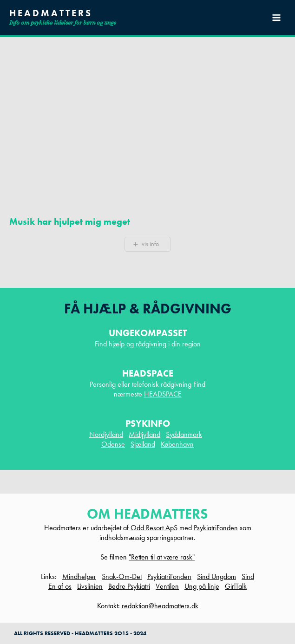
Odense (113, 444)
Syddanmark (184, 434)
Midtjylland (144, 434)
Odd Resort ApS (154, 528)
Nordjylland (106, 434)
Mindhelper (79, 576)
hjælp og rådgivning (138, 344)
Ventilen (167, 586)
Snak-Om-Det (122, 576)
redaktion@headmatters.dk (160, 606)
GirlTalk (236, 586)
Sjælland (143, 444)
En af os (60, 586)
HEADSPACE (163, 394)
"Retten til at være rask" (162, 557)
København (177, 444)
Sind (248, 576)
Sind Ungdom (216, 576)
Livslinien (90, 586)
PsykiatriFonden (216, 528)
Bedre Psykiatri (129, 586)
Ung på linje (202, 586)
